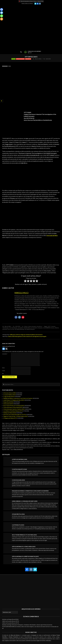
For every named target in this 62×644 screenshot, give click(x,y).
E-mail (3, 371)
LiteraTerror (28, 59)
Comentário (5, 354)
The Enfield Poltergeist (30, 329)
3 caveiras (53, 326)
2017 (49, 326)
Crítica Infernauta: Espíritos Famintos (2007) (14, 409)
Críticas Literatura (20, 59)
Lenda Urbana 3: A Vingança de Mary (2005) (14, 400)
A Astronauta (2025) (8, 404)
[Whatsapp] (2, 16)
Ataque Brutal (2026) (8, 402)
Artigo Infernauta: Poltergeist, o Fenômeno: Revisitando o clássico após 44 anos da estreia (30, 625)
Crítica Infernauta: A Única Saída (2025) (13, 407)
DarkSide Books (27, 328)
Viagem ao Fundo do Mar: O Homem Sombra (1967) (16, 416)
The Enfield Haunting (19, 329)
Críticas (13, 59)
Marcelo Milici (22, 293)
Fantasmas (40, 328)
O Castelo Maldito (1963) (9, 395)
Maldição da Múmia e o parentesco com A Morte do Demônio (18, 398)
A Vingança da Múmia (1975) (10, 418)
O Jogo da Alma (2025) (9, 397)
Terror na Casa (11, 329)
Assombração (6, 328)
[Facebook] (2, 10)
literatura (52, 328)
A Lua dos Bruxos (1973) (13, 621)
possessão (5, 329)
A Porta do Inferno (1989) (10, 393)
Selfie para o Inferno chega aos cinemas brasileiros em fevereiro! (26, 335)
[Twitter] (2, 13)
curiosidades (20, 328)
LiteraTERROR (46, 328)
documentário (34, 328)
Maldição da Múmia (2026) (10, 413)
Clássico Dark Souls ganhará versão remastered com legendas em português (27, 336)
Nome (3, 368)
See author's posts (22, 313)
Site (3, 373)
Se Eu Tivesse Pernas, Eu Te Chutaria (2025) (14, 406)
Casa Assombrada (13, 328)
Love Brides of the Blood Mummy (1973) (13, 411)
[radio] (25, 281)
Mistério (57, 328)
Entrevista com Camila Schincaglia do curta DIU (15, 415)
